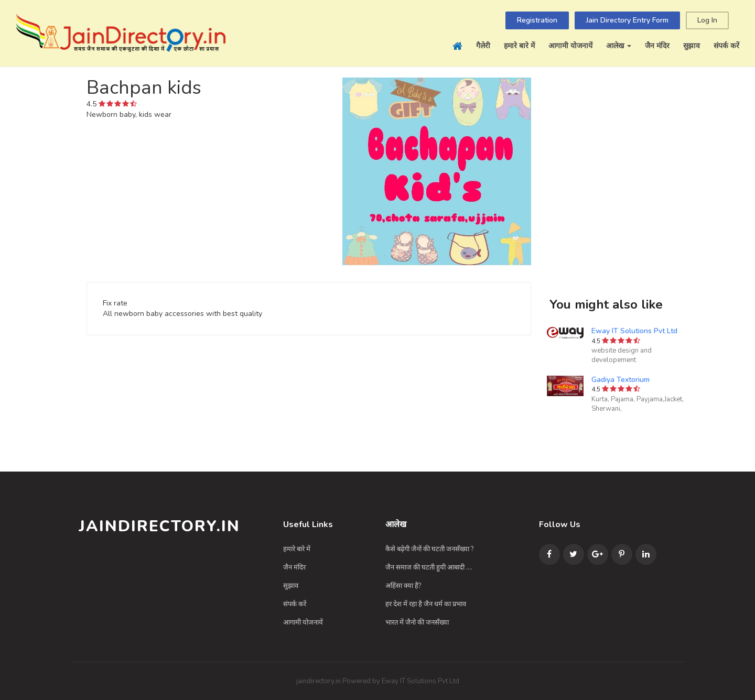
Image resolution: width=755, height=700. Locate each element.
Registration (537, 20)
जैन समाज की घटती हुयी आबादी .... (429, 567)
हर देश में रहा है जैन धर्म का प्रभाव (426, 604)
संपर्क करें (726, 46)
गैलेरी (483, 46)
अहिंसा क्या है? (403, 586)
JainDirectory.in (159, 526)
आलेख (619, 46)
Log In (707, 20)
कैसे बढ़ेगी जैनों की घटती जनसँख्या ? (429, 549)
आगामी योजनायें (570, 46)
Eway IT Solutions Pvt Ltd (634, 331)
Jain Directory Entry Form (627, 20)
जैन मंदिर (657, 46)
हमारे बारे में (519, 46)
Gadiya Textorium (621, 380)
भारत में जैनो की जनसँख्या (417, 622)
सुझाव (692, 46)
